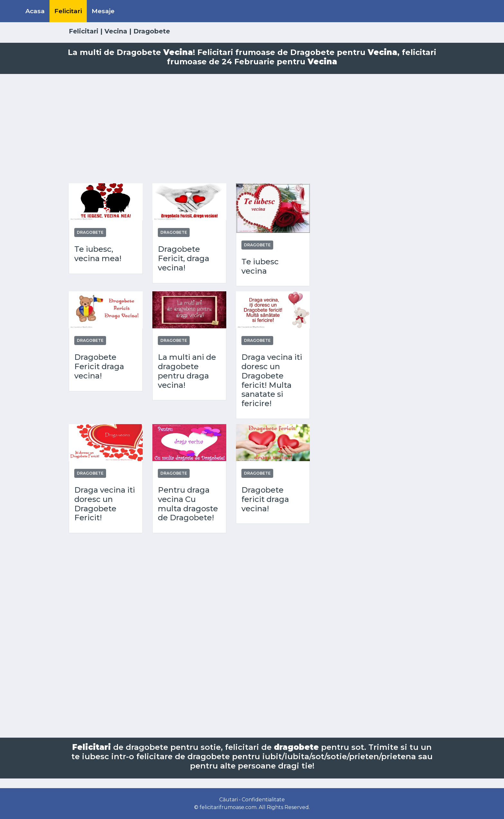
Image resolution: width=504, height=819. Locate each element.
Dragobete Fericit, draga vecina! (184, 259)
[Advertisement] (252, 129)
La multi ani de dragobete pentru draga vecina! (187, 371)
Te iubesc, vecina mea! (98, 254)
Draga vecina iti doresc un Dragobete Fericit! (105, 504)
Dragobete (90, 232)
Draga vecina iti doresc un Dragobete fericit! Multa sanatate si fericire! (272, 380)
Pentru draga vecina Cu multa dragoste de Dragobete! (188, 504)
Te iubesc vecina (260, 266)
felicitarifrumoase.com (228, 807)
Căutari (229, 800)
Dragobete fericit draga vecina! (265, 499)
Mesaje (103, 11)
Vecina (116, 31)
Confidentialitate (263, 800)
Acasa (35, 11)
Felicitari (68, 11)
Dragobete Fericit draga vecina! (99, 367)
